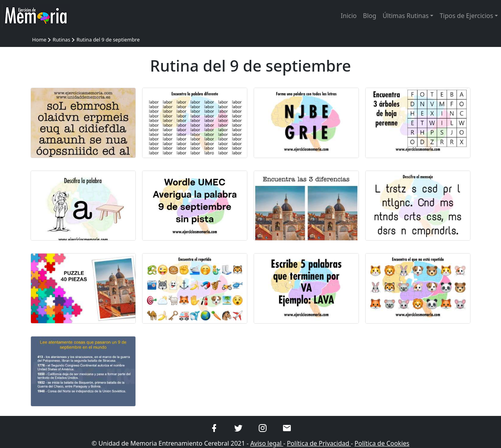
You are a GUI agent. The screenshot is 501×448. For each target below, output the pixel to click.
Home (39, 40)
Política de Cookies (382, 443)
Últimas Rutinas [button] (405, 16)
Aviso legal (267, 443)
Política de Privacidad (319, 443)
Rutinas (61, 40)
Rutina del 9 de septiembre (108, 40)
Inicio (349, 16)
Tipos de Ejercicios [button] (466, 16)
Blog (369, 16)
